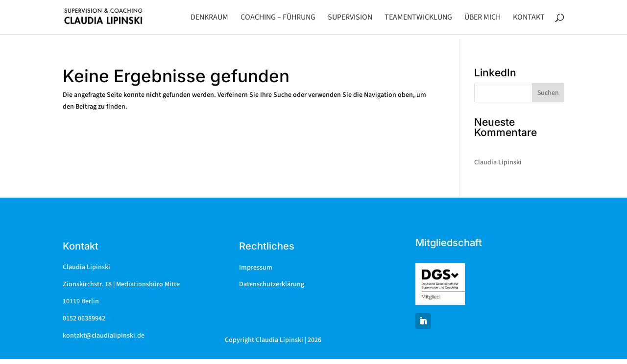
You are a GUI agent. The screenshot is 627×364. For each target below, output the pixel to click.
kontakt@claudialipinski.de (104, 336)
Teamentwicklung (418, 18)
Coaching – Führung (278, 18)
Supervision (350, 18)
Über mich (482, 18)
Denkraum (209, 18)
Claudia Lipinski (498, 162)
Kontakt (529, 18)
